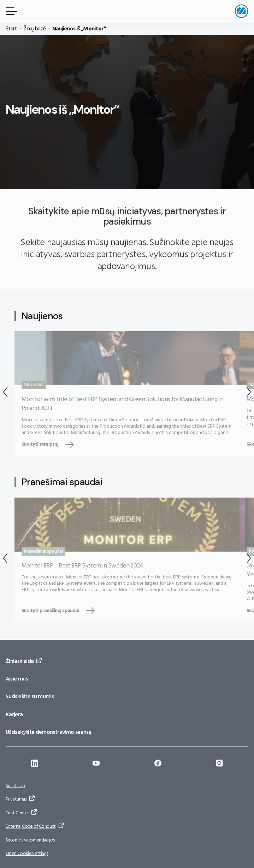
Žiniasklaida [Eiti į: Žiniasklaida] (20, 661)
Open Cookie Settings (27, 854)
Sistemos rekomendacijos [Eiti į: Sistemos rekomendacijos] (30, 840)
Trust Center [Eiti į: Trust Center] (17, 813)
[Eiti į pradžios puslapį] (241, 11)
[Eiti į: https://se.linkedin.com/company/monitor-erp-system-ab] (35, 764)
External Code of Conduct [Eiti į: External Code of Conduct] (31, 827)
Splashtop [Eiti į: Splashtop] (15, 786)
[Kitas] (249, 394)
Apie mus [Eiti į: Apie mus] (17, 679)
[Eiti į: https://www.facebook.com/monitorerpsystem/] (158, 764)
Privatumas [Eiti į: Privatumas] (16, 799)
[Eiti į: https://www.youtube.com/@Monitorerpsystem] (96, 764)
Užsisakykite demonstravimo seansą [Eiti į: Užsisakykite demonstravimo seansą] (48, 732)
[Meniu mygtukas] (10, 11)
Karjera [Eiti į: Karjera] (14, 715)
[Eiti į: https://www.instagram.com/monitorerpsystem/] (219, 764)
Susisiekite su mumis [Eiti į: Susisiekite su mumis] (30, 697)
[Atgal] (5, 394)
